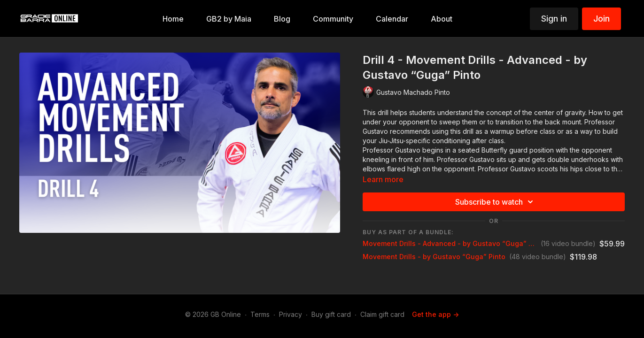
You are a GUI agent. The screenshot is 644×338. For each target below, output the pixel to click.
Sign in (554, 19)
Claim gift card (382, 314)
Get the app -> (435, 314)
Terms (260, 314)
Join (601, 19)
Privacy (291, 314)
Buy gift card (331, 314)
